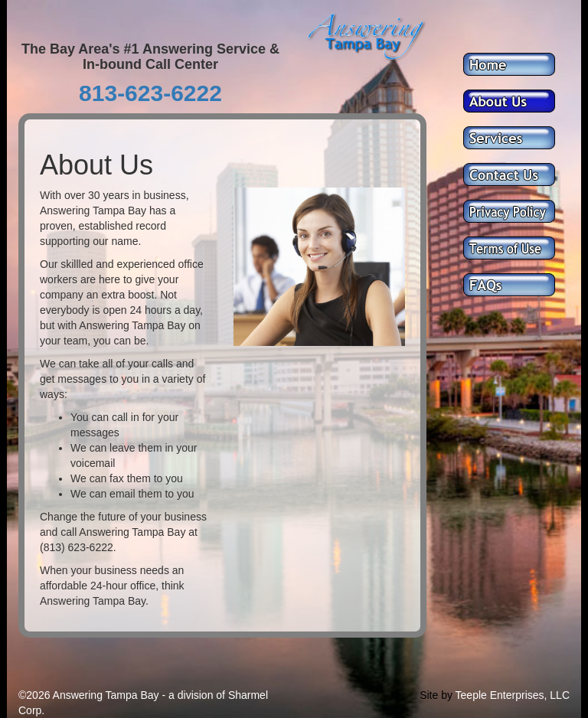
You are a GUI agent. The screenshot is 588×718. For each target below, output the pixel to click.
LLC (560, 695)
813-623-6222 (150, 93)
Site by (436, 695)
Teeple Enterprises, (501, 695)
